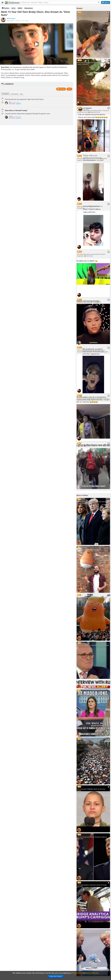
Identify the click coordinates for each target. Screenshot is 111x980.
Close (69, 89)
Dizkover (12, 3)
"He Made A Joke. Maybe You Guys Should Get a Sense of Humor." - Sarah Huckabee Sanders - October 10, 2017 (93, 694)
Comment (61, 89)
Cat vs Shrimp (81, 15)
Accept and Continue (56, 977)
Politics (6, 8)
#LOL (13, 8)
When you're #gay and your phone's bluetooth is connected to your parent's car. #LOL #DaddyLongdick (92, 351)
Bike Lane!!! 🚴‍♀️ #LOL (83, 446)
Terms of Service (92, 973)
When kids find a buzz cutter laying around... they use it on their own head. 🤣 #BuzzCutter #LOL (93, 111)
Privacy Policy (77, 973)
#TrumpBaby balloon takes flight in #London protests (92, 597)
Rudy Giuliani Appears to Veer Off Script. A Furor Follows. (93, 645)
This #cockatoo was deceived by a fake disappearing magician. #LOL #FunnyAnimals (92, 159)
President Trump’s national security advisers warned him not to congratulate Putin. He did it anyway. (93, 934)
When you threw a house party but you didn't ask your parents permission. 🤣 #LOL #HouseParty (92, 399)
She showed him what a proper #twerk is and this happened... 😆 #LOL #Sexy (91, 255)
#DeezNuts (29, 8)
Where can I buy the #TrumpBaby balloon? (89, 550)
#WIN (20, 8)
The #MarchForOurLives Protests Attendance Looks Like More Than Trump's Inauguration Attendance (93, 742)
